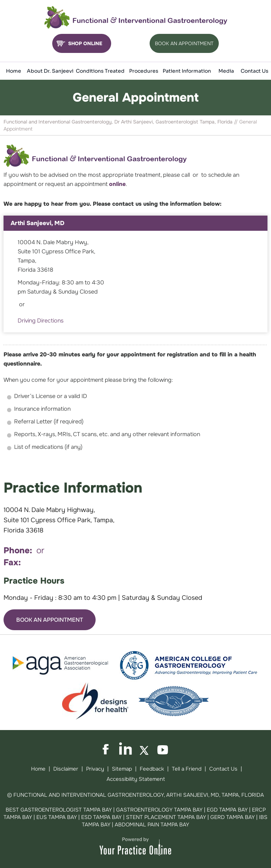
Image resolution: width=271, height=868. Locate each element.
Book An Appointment (184, 43)
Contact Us (223, 769)
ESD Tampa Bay (101, 817)
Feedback (152, 769)
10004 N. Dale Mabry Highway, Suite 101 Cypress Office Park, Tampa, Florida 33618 (59, 520)
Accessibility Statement (136, 779)
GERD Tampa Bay (233, 817)
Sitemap (122, 769)
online (117, 184)
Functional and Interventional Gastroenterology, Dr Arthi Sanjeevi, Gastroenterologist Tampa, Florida (118, 122)
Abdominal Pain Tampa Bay (152, 825)
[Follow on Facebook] (108, 749)
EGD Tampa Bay (227, 810)
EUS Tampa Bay (57, 817)
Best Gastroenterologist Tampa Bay (59, 810)
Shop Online (85, 43)
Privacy (95, 769)
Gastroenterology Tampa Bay (159, 810)
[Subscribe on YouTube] (163, 749)
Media (226, 71)
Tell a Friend (187, 769)
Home (38, 769)
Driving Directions (41, 321)
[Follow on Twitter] (145, 749)
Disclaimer (66, 769)
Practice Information (73, 488)
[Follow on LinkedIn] (126, 749)
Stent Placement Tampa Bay (166, 817)
